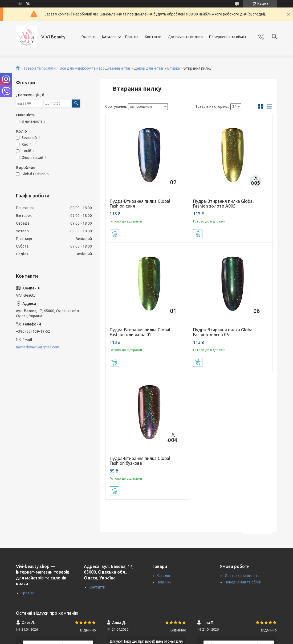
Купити (114, 234)
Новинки (164, 582)
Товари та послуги (40, 68)
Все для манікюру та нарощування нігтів (95, 68)
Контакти (153, 37)
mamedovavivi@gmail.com (38, 347)
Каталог (109, 37)
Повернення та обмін (227, 37)
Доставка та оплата (185, 37)
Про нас (132, 37)
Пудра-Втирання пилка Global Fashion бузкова (140, 461)
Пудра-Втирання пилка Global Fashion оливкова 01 (140, 332)
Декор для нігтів (149, 68)
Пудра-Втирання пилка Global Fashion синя (140, 204)
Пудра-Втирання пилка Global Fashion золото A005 (223, 204)
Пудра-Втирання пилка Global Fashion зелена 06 (223, 332)
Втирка (174, 68)
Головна (89, 37)
